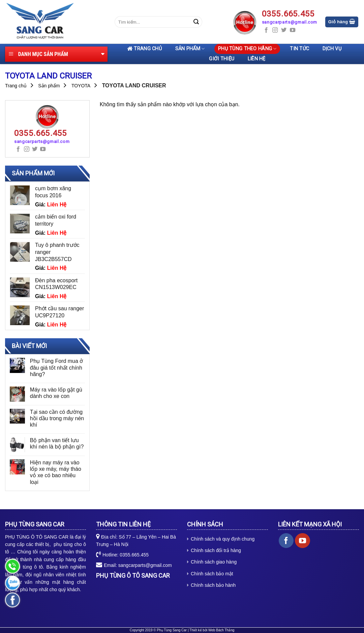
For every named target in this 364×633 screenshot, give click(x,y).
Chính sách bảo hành (213, 585)
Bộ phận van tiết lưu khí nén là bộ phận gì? (57, 443)
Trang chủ (144, 49)
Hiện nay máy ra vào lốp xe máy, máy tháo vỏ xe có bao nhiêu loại (56, 472)
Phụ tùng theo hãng (247, 49)
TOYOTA (81, 86)
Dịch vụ (332, 49)
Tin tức (299, 49)
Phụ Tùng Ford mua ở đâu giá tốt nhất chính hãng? (57, 367)
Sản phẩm (190, 49)
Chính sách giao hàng (214, 562)
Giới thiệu (222, 59)
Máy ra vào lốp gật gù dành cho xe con (56, 393)
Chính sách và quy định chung (223, 539)
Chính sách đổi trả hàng (216, 550)
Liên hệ (257, 59)
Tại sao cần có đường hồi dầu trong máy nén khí (57, 418)
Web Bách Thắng (221, 630)
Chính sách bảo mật (212, 574)
